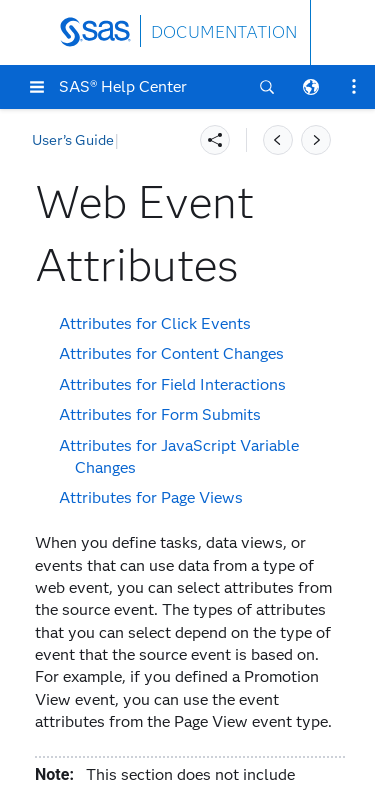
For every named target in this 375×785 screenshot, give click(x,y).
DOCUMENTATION (224, 32)
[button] (37, 87)
